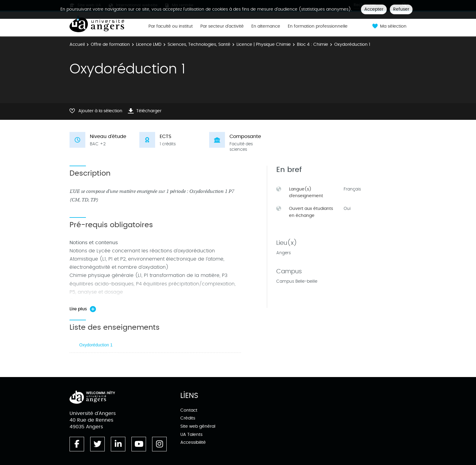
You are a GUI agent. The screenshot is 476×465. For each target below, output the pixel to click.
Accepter (374, 9)
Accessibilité (193, 442)
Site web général (198, 426)
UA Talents (191, 435)
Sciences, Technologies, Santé (199, 44)
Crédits (188, 418)
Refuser (401, 9)
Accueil (77, 44)
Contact (189, 410)
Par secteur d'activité (222, 26)
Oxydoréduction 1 (96, 345)
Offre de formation (110, 44)
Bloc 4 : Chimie (313, 44)
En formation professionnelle (318, 26)
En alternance (266, 26)
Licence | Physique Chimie (264, 44)
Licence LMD (149, 44)
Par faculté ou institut (171, 26)
